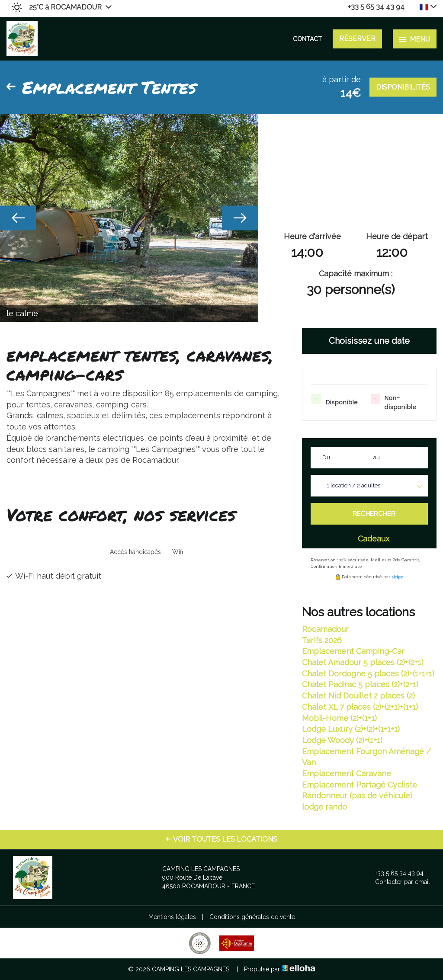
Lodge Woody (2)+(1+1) (342, 740)
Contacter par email (398, 882)
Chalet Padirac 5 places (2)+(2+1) (360, 684)
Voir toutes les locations (222, 839)
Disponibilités (403, 87)
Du (326, 457)
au (377, 457)
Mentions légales (172, 917)
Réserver (357, 39)
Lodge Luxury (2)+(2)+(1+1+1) (351, 729)
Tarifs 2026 (322, 640)
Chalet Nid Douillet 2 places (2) (358, 696)
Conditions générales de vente (252, 917)
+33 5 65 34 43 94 (394, 873)
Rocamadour (325, 629)
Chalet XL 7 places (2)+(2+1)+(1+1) (360, 707)
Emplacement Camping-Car (353, 651)
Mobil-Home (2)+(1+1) (339, 718)
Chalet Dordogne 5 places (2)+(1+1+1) (368, 674)
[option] (129, 218)
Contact (307, 39)
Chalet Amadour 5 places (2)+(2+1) (363, 662)
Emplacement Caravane (347, 773)
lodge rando (324, 807)
